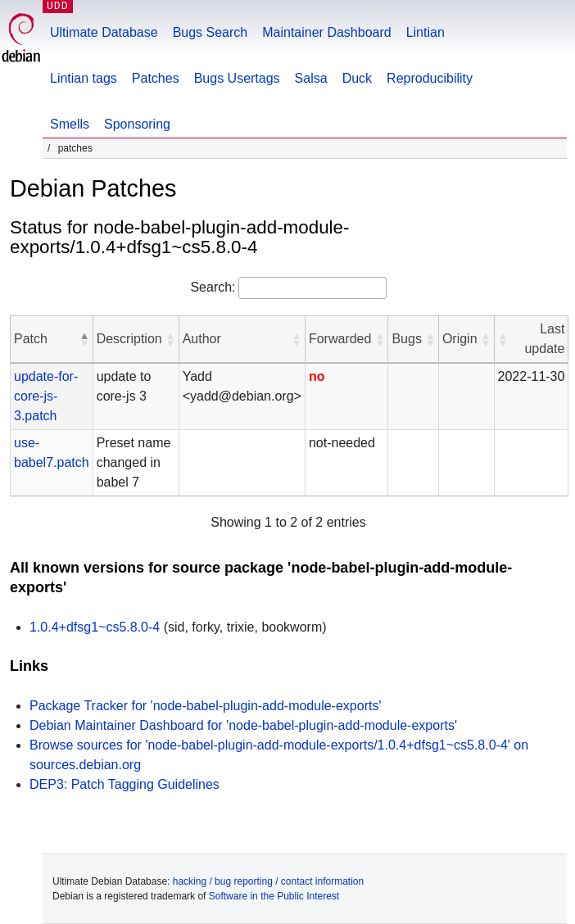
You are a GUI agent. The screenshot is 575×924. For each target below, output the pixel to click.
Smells (70, 124)
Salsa (311, 78)
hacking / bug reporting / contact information (268, 881)
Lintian (426, 32)
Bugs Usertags (237, 78)
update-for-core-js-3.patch (46, 396)
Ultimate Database (104, 32)
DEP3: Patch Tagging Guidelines (125, 784)
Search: (213, 287)
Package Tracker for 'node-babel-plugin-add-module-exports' (205, 706)
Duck (357, 78)
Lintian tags (84, 78)
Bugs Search (211, 32)
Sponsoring (137, 124)
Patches (156, 78)
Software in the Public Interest (274, 896)
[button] (84, 339)
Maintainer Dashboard (326, 32)
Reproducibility (430, 78)
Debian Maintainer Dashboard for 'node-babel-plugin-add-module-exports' (243, 725)
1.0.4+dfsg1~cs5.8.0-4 (95, 627)
